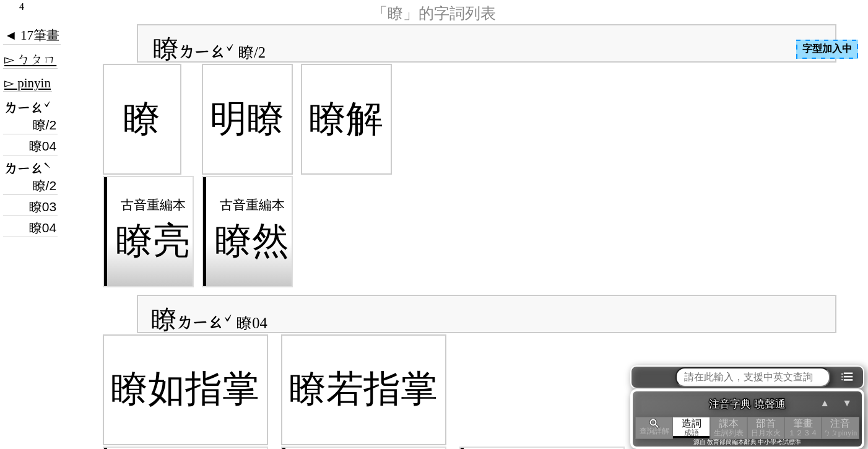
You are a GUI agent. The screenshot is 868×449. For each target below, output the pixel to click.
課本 (729, 428)
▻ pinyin (28, 83)
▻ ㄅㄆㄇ (30, 59)
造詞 (692, 428)
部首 (766, 428)
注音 (840, 428)
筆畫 (803, 428)
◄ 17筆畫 (32, 35)
